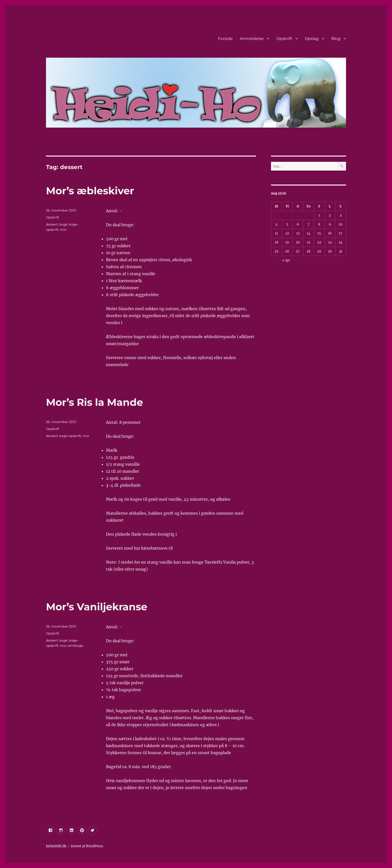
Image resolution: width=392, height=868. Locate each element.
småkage (76, 646)
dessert (52, 224)
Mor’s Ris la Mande (94, 402)
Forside (225, 39)
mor (63, 229)
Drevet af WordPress (87, 846)
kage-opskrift (70, 436)
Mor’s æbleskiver (90, 191)
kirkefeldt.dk (56, 846)
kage (63, 224)
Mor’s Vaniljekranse (97, 607)
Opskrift (284, 39)
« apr (286, 260)
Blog (336, 39)
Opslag (312, 39)
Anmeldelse (252, 39)
